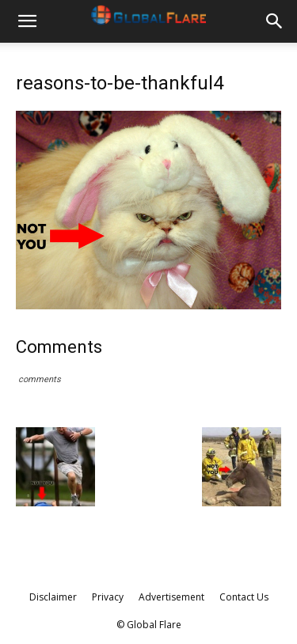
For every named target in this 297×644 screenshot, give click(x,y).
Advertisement (171, 597)
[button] (27, 21)
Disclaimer (53, 597)
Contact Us (244, 597)
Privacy (108, 597)
